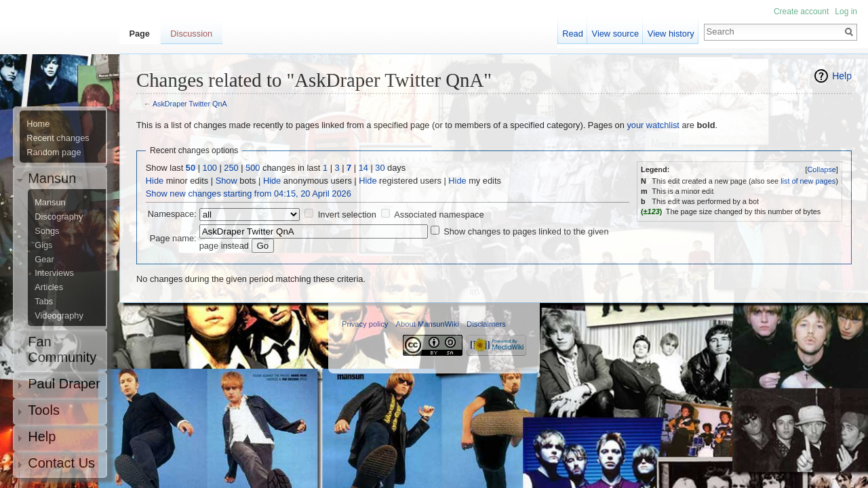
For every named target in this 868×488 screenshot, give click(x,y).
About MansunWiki (428, 324)
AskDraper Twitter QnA (190, 104)
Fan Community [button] (62, 349)
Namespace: (172, 214)
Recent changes (58, 138)
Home (38, 124)
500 (253, 168)
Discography (59, 217)
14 (363, 168)
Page (139, 34)
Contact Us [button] (61, 463)
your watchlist (653, 125)
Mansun (50, 203)
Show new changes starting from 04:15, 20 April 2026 (249, 194)
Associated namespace (439, 215)
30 (380, 168)
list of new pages (808, 181)
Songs (47, 231)
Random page (54, 152)
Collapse (821, 169)
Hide (155, 181)
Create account (801, 12)
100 (210, 168)
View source (615, 34)
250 (231, 168)
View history (671, 34)
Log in (846, 12)
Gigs (43, 245)
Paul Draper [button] (64, 384)
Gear (44, 260)
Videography (59, 316)
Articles (49, 287)
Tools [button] (44, 410)
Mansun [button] (52, 178)
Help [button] (42, 436)
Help (842, 76)
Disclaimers (486, 324)
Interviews (54, 273)
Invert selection (347, 215)
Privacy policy (365, 324)
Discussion (191, 34)
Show (226, 181)
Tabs (44, 302)
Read (573, 34)
